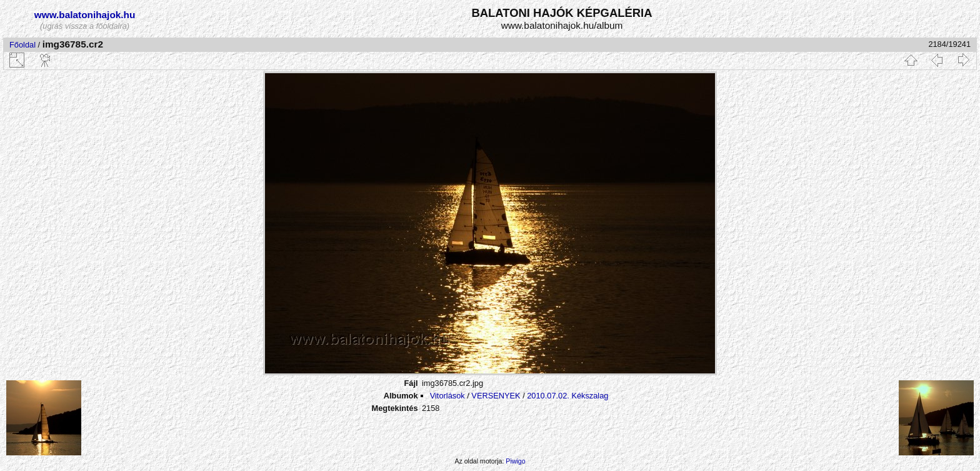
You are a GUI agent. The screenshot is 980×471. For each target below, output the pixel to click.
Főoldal (22, 45)
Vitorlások (447, 396)
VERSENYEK (496, 396)
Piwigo (515, 461)
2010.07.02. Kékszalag (567, 396)
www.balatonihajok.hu (85, 15)
